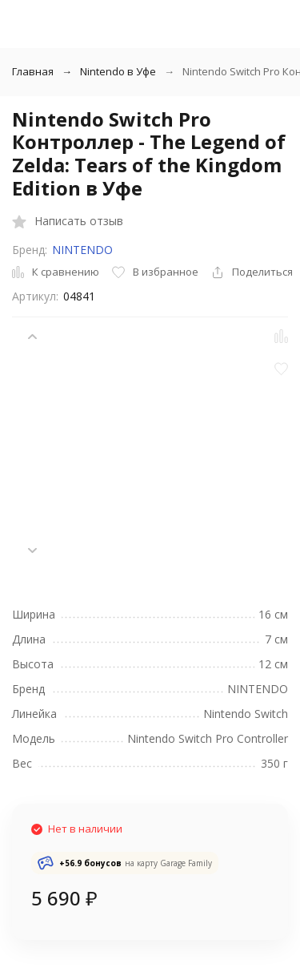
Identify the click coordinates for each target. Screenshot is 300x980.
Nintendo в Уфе (118, 71)
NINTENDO (82, 250)
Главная (33, 71)
